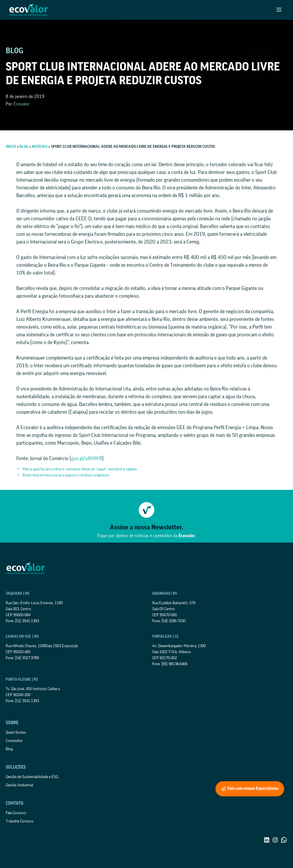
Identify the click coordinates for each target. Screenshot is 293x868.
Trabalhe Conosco (20, 821)
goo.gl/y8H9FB (87, 458)
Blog (9, 749)
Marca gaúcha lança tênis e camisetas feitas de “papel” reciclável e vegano (80, 469)
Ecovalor (22, 104)
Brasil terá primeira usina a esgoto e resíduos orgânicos (66, 475)
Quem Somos (16, 733)
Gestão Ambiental (19, 785)
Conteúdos (14, 741)
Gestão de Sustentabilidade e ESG (32, 777)
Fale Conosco (16, 813)
